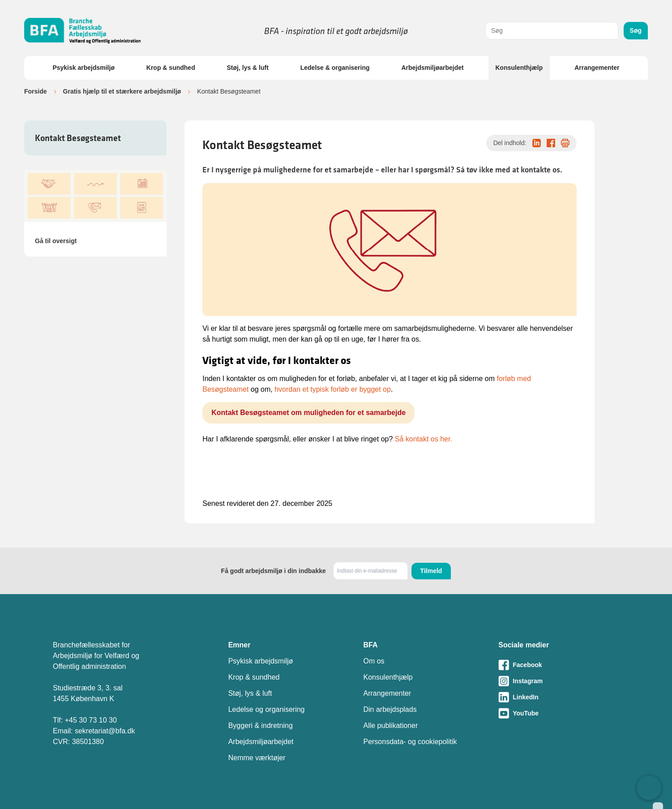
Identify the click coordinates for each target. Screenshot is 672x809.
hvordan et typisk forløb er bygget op (333, 389)
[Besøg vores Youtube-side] (559, 713)
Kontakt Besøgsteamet (78, 138)
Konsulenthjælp (519, 68)
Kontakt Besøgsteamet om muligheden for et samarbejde (308, 413)
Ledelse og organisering (267, 709)
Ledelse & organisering (335, 68)
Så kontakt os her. (424, 439)
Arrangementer (597, 68)
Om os (374, 661)
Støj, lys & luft (248, 68)
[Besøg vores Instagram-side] (559, 681)
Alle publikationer (390, 726)
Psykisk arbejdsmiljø (83, 68)
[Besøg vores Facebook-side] (559, 665)
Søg (636, 30)
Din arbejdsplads (390, 709)
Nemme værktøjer (257, 758)
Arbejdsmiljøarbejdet (432, 68)
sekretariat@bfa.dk (105, 731)
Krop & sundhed (171, 68)
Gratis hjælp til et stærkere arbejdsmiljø (122, 91)
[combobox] (552, 31)
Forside (36, 91)
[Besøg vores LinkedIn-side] (559, 697)
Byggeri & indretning (261, 726)
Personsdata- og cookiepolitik (410, 742)
